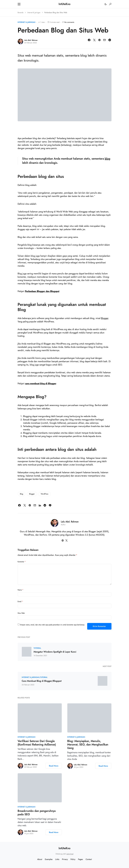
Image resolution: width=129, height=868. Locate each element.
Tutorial (37, 648)
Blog (22, 494)
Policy (73, 859)
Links (57, 859)
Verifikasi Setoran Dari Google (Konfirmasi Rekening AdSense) (37, 743)
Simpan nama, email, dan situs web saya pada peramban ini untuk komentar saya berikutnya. (52, 625)
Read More (54, 766)
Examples (49, 859)
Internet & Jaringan (34, 13)
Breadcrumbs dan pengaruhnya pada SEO (37, 813)
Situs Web (21, 613)
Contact (89, 859)
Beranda (21, 13)
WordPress (44, 494)
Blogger (105, 318)
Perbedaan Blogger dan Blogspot (42, 291)
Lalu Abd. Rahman (31, 40)
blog (107, 159)
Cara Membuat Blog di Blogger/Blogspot (42, 681)
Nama (20, 590)
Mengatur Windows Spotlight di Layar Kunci (55, 652)
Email (20, 602)
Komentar (22, 562)
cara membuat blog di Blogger (41, 384)
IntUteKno (65, 4)
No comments (69, 22)
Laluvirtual (70, 854)
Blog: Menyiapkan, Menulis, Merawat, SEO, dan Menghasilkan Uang (88, 745)
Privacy (65, 859)
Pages (81, 859)
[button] (19, 4)
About (40, 859)
